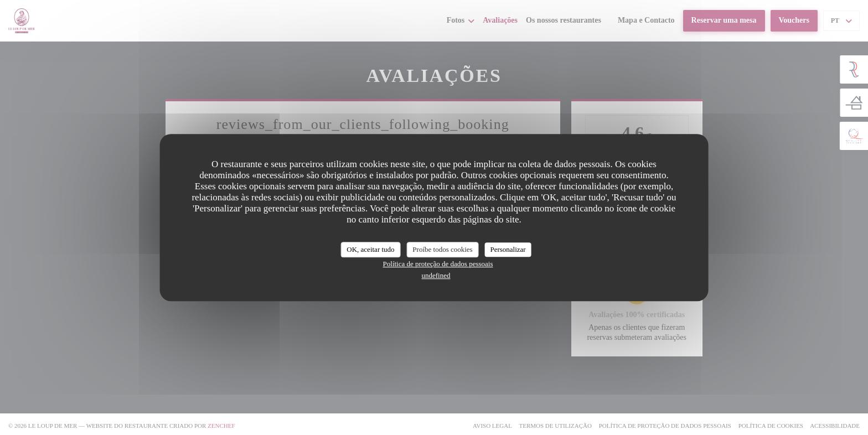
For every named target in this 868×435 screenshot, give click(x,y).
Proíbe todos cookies (442, 249)
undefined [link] (436, 275)
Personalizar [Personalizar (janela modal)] (508, 249)
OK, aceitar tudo (370, 249)
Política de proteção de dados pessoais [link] (438, 264)
